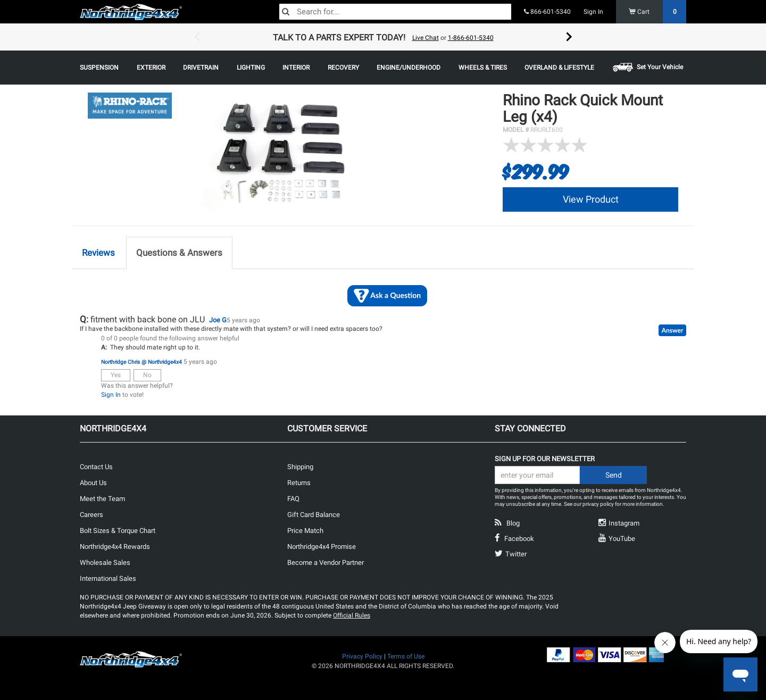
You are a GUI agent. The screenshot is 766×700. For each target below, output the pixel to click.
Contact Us (96, 467)
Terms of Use (406, 656)
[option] (383, 37)
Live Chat (426, 38)
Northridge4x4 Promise (322, 547)
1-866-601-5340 (471, 38)
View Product (591, 199)
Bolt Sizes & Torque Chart (118, 531)
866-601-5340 (547, 12)
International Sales (108, 578)
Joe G (218, 320)
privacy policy (598, 504)
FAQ (293, 499)
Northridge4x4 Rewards (115, 547)
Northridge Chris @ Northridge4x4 (141, 362)
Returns (299, 483)
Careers (91, 515)
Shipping (300, 467)
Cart (658, 12)
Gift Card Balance (314, 515)
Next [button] (569, 37)
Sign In (593, 12)
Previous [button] (197, 37)
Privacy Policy (362, 656)
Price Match (305, 531)
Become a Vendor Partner (326, 562)
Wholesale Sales (105, 562)
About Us (93, 483)
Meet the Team (102, 499)
